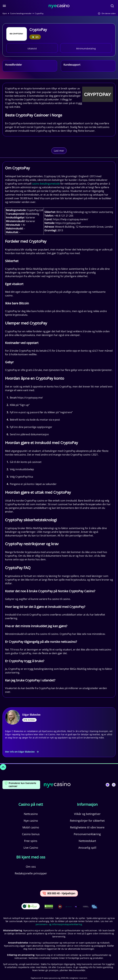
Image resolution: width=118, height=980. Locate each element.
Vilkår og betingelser (87, 814)
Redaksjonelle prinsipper (31, 873)
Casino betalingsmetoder (21, 13)
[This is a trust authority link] (69, 907)
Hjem (5, 13)
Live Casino (31, 848)
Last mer (59, 151)
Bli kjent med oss (31, 857)
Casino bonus (31, 834)
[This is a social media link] (108, 785)
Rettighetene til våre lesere (87, 827)
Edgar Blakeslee (31, 715)
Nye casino (31, 821)
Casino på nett (31, 804)
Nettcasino (31, 814)
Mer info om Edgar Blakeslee (22, 752)
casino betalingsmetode (46, 184)
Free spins (31, 841)
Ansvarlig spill (87, 848)
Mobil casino (31, 827)
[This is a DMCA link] (49, 907)
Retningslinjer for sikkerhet (87, 821)
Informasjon (87, 804)
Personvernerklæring (87, 834)
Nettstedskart (87, 841)
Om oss (31, 867)
